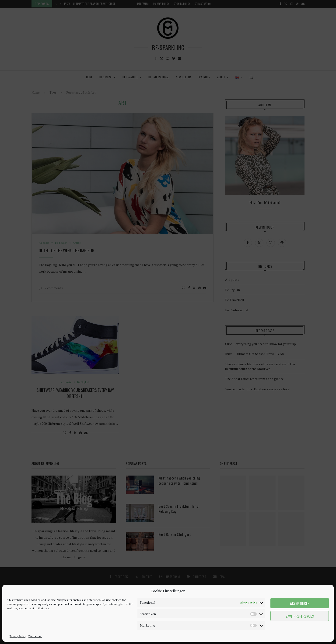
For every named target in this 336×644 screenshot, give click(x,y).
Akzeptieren (300, 603)
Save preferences (300, 616)
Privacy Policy (18, 636)
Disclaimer (35, 636)
